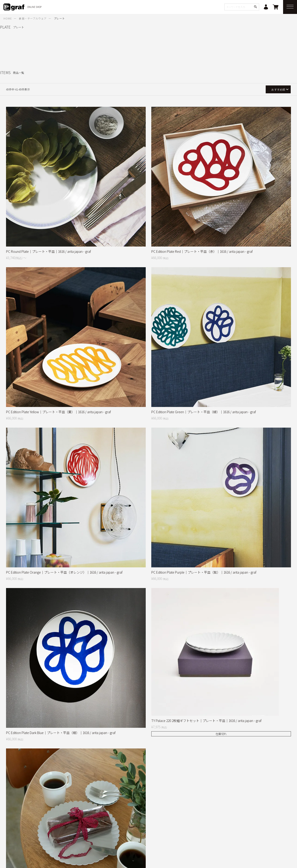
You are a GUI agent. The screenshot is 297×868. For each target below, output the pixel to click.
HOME (8, 18)
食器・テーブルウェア (33, 18)
